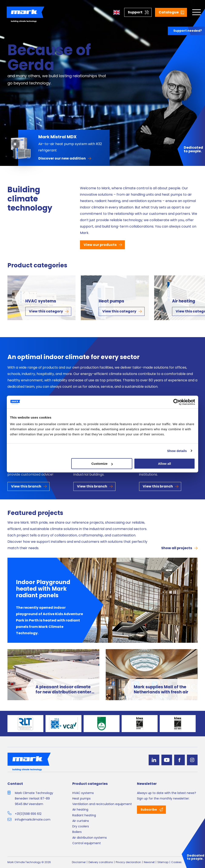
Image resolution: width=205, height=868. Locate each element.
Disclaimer (79, 862)
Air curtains (81, 821)
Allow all (164, 464)
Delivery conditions (101, 862)
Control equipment (87, 843)
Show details (177, 451)
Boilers (77, 832)
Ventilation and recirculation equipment (102, 804)
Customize (102, 464)
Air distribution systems (90, 838)
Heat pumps (111, 301)
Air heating (80, 810)
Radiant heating (84, 815)
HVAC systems (41, 301)
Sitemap (163, 862)
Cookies (176, 862)
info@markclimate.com (33, 820)
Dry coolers (81, 826)
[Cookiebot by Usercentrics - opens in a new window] (176, 402)
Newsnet (149, 862)
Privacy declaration (128, 862)
